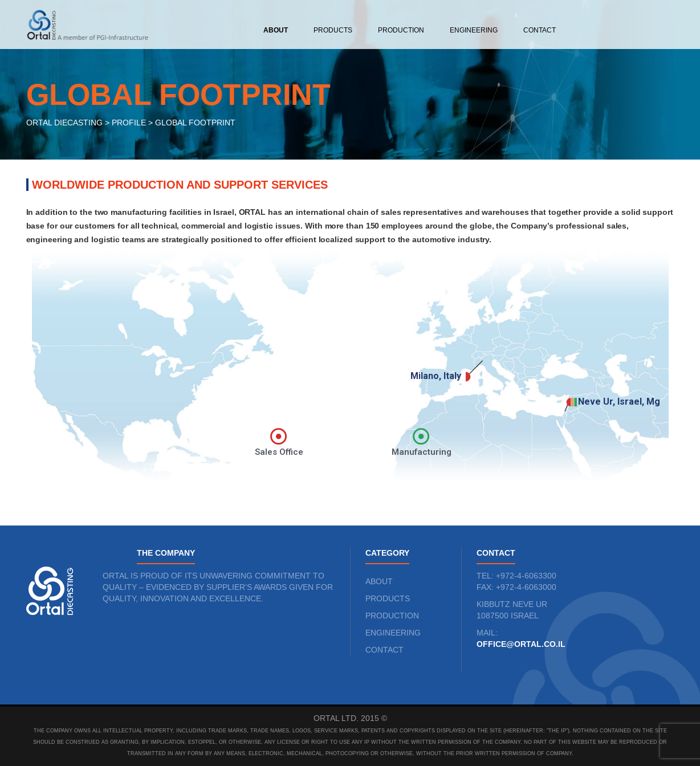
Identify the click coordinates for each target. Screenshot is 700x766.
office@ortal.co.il (521, 644)
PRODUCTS (388, 598)
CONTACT (384, 650)
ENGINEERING (393, 633)
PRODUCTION (392, 616)
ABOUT (379, 581)
